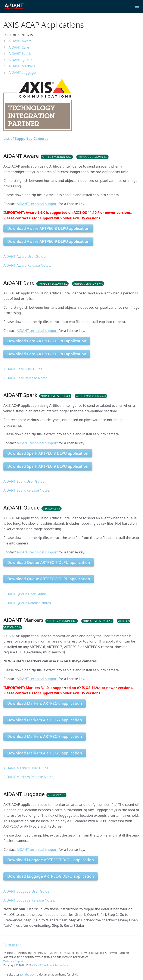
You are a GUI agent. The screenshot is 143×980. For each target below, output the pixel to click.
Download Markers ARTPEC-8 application (45, 736)
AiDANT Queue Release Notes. (28, 603)
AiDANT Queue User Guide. (25, 594)
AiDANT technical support (37, 204)
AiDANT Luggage (22, 72)
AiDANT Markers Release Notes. (29, 777)
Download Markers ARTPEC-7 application (45, 720)
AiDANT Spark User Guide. (24, 481)
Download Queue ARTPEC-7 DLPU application (49, 562)
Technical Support (14, 961)
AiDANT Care (19, 47)
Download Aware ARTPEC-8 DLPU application (48, 228)
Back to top (13, 945)
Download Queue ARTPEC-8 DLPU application (49, 579)
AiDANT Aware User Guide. (25, 256)
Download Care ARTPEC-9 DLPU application (47, 354)
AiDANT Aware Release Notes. (27, 265)
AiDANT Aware (20, 41)
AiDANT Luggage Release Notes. (29, 900)
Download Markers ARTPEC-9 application (45, 753)
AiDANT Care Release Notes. (26, 378)
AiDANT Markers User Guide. (26, 768)
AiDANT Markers (22, 66)
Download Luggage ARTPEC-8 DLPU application (51, 876)
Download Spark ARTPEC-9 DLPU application (48, 466)
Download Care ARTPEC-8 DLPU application (47, 341)
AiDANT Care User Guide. (24, 369)
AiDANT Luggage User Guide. (27, 891)
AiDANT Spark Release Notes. (27, 490)
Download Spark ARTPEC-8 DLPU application (48, 453)
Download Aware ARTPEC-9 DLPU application (48, 241)
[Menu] (137, 6)
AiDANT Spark (20, 54)
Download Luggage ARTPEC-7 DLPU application (51, 860)
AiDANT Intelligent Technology (50, 965)
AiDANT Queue (20, 60)
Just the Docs (28, 975)
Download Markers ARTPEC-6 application (45, 703)
